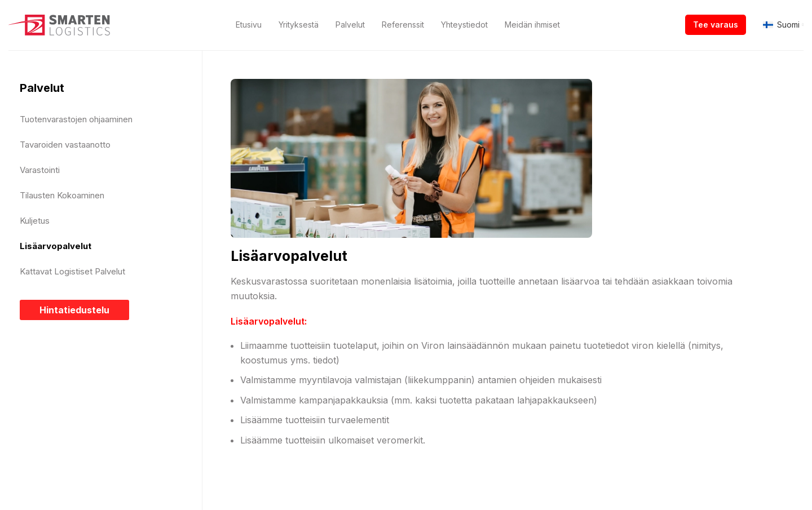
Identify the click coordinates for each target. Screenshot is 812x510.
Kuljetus (35, 221)
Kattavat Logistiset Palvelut (72, 271)
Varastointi (40, 170)
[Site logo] (59, 24)
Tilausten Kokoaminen (62, 195)
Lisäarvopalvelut (56, 246)
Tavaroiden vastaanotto (65, 145)
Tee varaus (716, 25)
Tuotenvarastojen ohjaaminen (76, 119)
